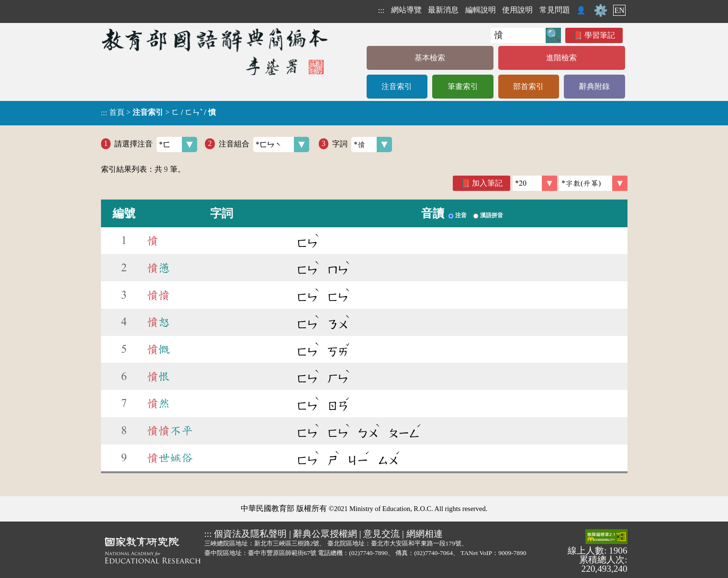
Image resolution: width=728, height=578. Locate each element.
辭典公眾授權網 (325, 534)
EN (619, 10)
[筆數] (535, 183)
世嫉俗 (170, 458)
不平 (170, 431)
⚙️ (601, 11)
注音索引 (397, 86)
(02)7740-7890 (368, 553)
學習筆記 (600, 35)
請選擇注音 (156, 144)
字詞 (362, 144)
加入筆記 (487, 183)
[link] (593, 183)
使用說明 (517, 10)
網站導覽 (406, 10)
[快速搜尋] (518, 35)
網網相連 (425, 534)
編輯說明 (481, 10)
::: (381, 10)
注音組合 (264, 144)
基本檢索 (430, 58)
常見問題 (555, 10)
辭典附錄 (594, 86)
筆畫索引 (463, 86)
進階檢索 (561, 58)
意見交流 (381, 534)
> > (158, 112)
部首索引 (528, 86)
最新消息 (443, 10)
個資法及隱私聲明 (250, 534)
